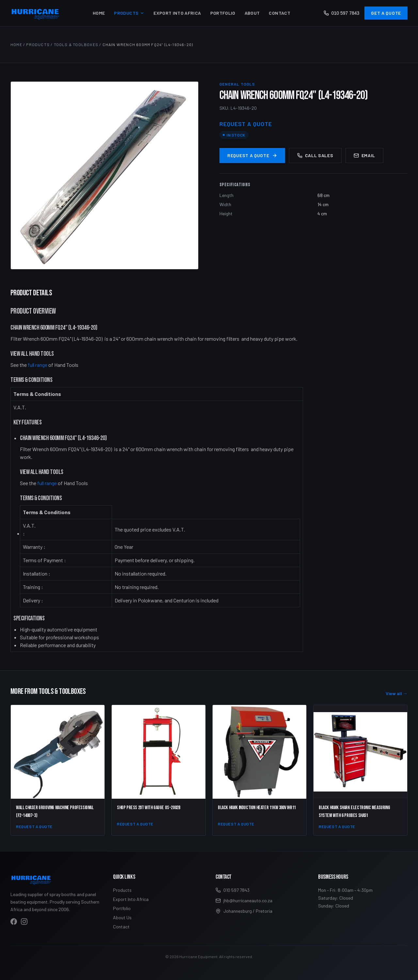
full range (38, 365)
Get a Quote (386, 13)
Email (365, 155)
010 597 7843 (342, 13)
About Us (122, 917)
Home (99, 13)
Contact (279, 13)
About (252, 13)
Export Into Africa (177, 13)
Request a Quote (252, 155)
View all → (397, 693)
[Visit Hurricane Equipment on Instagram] (24, 922)
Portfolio (223, 13)
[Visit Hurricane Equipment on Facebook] (14, 922)
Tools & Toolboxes (76, 44)
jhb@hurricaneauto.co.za (244, 900)
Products (129, 13)
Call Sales (315, 155)
